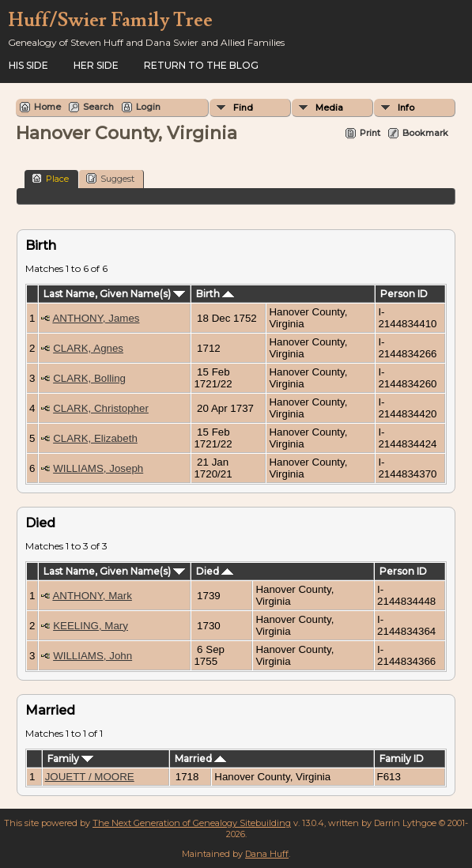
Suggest (110, 178)
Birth (215, 294)
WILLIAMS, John (93, 656)
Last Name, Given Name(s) (114, 294)
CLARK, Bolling (89, 378)
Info (406, 108)
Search (98, 107)
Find (243, 108)
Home (47, 107)
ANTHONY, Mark (92, 596)
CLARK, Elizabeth (95, 438)
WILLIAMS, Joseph (98, 468)
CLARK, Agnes (88, 348)
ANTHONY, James (96, 318)
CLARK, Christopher (101, 408)
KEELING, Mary (91, 626)
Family (70, 759)
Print (370, 133)
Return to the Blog (201, 65)
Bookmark (425, 133)
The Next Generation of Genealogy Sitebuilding (192, 823)
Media (329, 108)
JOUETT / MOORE (90, 777)
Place (50, 178)
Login (148, 107)
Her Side (96, 65)
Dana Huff (267, 854)
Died (215, 571)
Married (200, 759)
